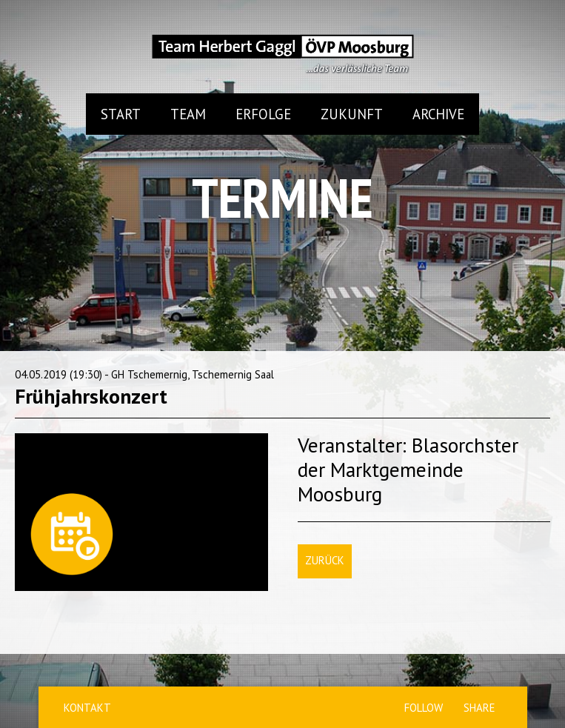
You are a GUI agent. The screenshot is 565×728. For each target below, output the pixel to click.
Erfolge (263, 114)
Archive (438, 114)
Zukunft (352, 114)
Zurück (325, 560)
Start (121, 114)
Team (188, 114)
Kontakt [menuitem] (87, 708)
